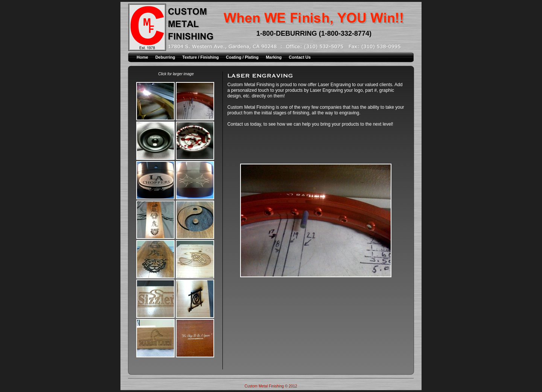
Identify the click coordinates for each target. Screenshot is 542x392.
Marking (274, 57)
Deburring (166, 57)
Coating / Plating (243, 57)
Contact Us (300, 57)
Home (143, 57)
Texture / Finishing (201, 57)
